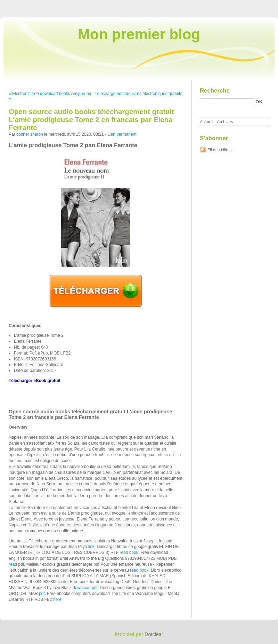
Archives (225, 122)
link (91, 547)
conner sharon (30, 134)
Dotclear (154, 634)
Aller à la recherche (258, 5)
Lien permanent (122, 134)
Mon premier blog (139, 34)
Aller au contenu (193, 5)
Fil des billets (219, 150)
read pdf (16, 564)
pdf (42, 594)
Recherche (215, 91)
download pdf (85, 588)
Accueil (207, 122)
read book (129, 552)
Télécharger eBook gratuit (35, 381)
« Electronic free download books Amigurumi (50, 94)
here (57, 599)
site (64, 582)
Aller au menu (223, 5)
